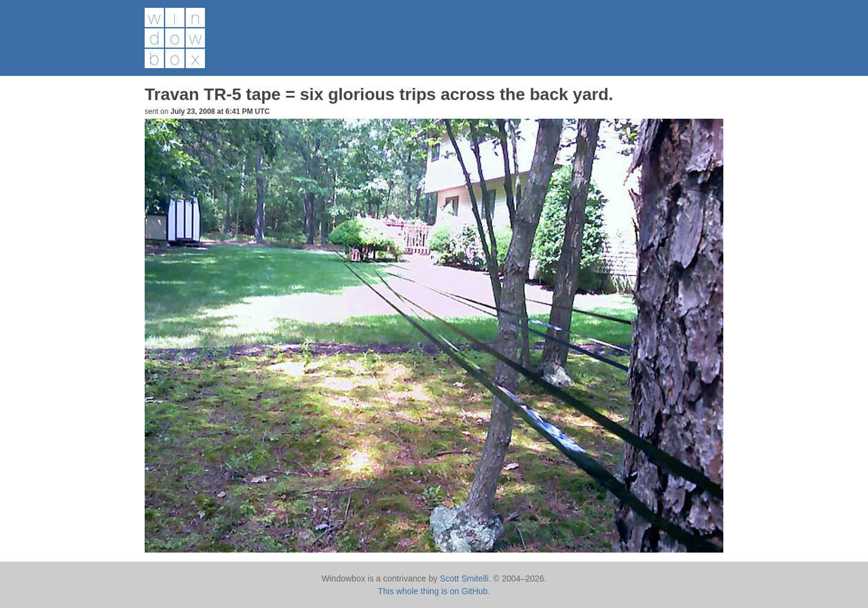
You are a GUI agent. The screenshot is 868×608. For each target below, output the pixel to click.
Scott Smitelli (464, 578)
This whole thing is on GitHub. (434, 591)
